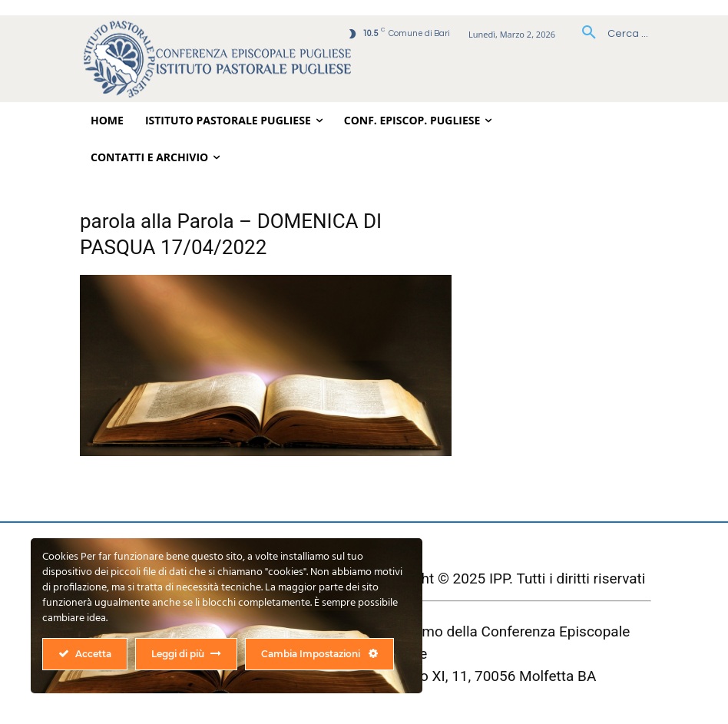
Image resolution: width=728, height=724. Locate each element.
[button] (609, 34)
